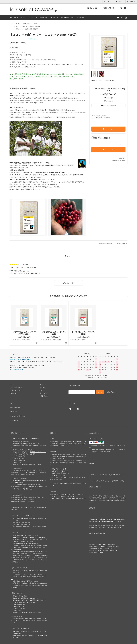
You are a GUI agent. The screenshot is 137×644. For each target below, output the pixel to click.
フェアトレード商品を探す (18, 18)
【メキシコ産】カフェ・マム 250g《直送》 (83, 332)
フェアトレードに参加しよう (38, 18)
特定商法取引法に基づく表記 (18, 410)
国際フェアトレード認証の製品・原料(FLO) (27, 29)
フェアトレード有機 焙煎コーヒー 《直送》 (27, 24)
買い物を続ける (122, 244)
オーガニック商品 (20, 26)
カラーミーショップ (6, 642)
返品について (122, 158)
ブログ (12, 402)
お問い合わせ (80, 18)
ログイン (120, 2)
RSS (11, 407)
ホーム (11, 24)
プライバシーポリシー (16, 413)
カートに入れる (108, 129)
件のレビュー (33, 39)
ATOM (15, 407)
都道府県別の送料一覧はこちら (38, 444)
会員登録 (131, 2)
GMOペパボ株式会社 (31, 642)
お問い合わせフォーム (18, 369)
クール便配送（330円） (38, 473)
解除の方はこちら (112, 391)
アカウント (108, 2)
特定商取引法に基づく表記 (119, 161)
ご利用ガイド (54, 18)
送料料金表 (19, 516)
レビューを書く (68, 282)
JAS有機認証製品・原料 (34, 26)
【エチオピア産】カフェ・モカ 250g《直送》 (54, 332)
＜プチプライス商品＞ (34, 499)
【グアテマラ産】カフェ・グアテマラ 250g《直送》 (24, 332)
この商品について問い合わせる (107, 244)
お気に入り (108, 101)
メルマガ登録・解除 (67, 18)
